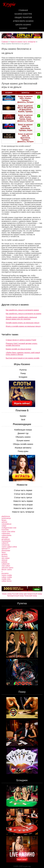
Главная (23, 10)
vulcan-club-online (8, 532)
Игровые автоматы (23, 448)
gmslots (4, 554)
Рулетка (23, 370)
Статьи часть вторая (23, 494)
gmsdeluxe (6, 539)
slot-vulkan (6, 558)
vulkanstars (6, 533)
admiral (4, 522)
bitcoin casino (7, 570)
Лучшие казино (23, 441)
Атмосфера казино (23, 21)
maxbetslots (6, 541)
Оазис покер (7, 594)
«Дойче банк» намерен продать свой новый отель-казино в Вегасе (23, 354)
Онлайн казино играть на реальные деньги (23, 323)
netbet (4, 526)
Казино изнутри (23, 14)
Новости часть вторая (23, 505)
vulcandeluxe (6, 524)
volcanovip (6, 545)
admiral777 (6, 549)
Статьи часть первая (23, 490)
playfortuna (6, 516)
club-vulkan (6, 566)
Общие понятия (23, 18)
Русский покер (18, 594)
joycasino (5, 573)
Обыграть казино (23, 437)
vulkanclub (6, 564)
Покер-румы (23, 451)
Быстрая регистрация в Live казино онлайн (23, 358)
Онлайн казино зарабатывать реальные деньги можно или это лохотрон (21, 318)
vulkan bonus (7, 581)
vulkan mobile (7, 577)
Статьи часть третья (23, 498)
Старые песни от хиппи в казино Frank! (21, 340)
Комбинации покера (23, 430)
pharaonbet (6, 551)
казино (23, 28)
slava (4, 552)
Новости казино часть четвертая (23, 42)
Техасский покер (31, 596)
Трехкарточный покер (15, 596)
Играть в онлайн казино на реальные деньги (23, 326)
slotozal (4, 560)
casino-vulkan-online (9, 547)
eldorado (5, 537)
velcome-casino (7, 568)
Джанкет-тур (23, 433)
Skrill (23, 420)
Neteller (23, 416)
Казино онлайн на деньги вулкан (18, 349)
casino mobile (7, 575)
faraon (4, 520)
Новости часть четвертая (23, 512)
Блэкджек (23, 377)
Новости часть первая (23, 501)
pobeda (4, 562)
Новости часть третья (23, 508)
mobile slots (6, 579)
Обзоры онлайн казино (23, 444)
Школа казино (23, 25)
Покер (23, 373)
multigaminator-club (9, 528)
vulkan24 (5, 543)
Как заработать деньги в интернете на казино (23, 314)
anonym (5, 556)
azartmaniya (6, 518)
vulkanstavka (6, 535)
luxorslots (5, 530)
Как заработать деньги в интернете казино (22, 310)
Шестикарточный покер (33, 594)
